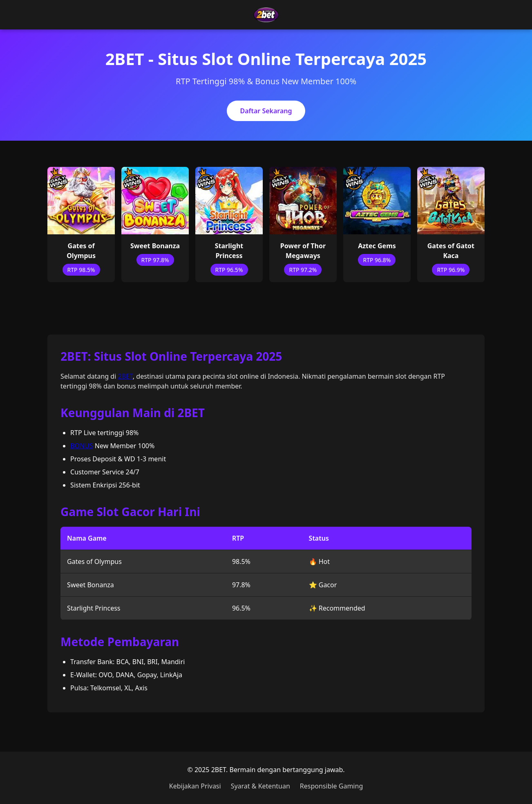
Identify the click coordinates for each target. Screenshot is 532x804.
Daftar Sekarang (266, 111)
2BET (125, 376)
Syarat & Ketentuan (260, 786)
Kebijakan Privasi (195, 786)
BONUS (82, 446)
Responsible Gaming (331, 786)
